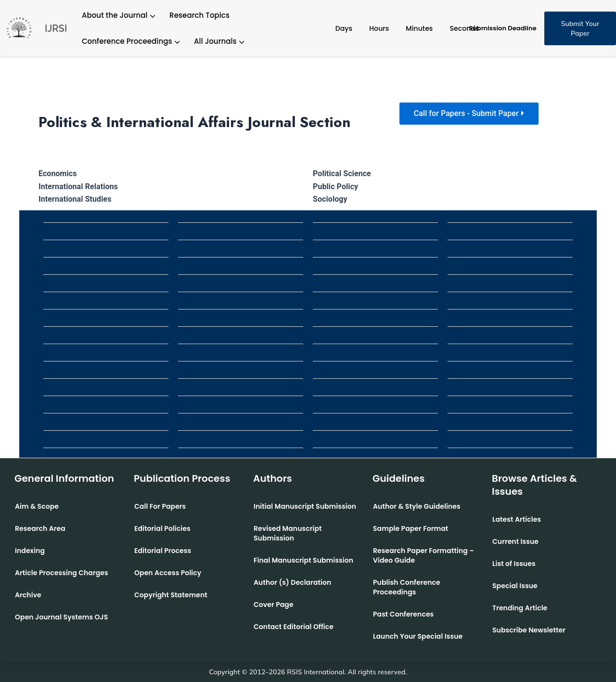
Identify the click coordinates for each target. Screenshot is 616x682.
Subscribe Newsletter (529, 630)
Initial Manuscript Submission (305, 506)
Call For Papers (160, 506)
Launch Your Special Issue (418, 636)
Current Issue (515, 541)
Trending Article (520, 608)
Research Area (40, 528)
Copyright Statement (171, 595)
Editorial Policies (162, 528)
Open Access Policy (168, 573)
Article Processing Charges (62, 573)
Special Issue (515, 586)
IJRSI (56, 28)
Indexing (30, 551)
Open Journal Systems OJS (61, 617)
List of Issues (514, 564)
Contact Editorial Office (294, 627)
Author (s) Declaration (292, 582)
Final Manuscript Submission (303, 560)
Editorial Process (163, 551)
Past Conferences (403, 614)
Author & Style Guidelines (417, 506)
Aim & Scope (37, 506)
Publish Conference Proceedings (407, 587)
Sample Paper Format (411, 528)
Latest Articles (517, 519)
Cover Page (274, 605)
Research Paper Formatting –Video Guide (423, 555)
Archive (28, 595)
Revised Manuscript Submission (288, 533)
